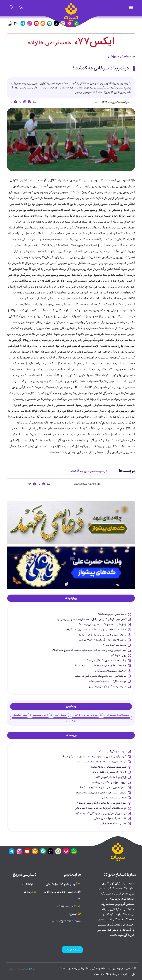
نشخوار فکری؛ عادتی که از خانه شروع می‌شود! (103, 788)
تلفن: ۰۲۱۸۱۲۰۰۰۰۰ (67, 907)
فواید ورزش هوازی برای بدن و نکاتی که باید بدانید (101, 813)
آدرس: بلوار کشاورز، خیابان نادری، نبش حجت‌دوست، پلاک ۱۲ (62, 892)
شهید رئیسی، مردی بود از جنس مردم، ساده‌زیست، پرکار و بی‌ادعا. (93, 757)
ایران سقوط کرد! (118, 655)
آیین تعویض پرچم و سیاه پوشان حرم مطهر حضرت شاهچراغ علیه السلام (89, 650)
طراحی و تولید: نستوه (22, 969)
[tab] (71, 598)
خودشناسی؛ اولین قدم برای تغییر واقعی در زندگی (101, 676)
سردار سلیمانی (20, 715)
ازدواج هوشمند (40, 715)
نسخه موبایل (72, 950)
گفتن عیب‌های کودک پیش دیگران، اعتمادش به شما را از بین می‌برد (92, 619)
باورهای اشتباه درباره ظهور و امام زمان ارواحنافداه (101, 793)
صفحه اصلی (127, 57)
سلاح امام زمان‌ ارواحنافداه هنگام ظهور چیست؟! (102, 803)
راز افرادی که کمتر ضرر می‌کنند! (111, 777)
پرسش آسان (60, 715)
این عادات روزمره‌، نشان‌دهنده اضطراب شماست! (102, 762)
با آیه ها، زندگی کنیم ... (115, 751)
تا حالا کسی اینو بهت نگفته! (112, 614)
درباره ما (28, 892)
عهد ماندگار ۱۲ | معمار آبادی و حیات (108, 681)
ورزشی (112, 57)
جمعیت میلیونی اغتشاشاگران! (111, 671)
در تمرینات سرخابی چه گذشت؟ (101, 68)
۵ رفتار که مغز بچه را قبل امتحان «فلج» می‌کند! (103, 640)
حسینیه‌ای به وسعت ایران (117, 715)
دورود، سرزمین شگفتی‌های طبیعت (108, 782)
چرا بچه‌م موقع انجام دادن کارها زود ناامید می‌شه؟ (101, 666)
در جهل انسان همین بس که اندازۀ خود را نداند (103, 635)
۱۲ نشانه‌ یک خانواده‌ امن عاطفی (110, 818)
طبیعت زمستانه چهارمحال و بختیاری (108, 686)
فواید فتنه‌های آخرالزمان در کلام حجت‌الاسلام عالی (101, 808)
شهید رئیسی (71, 721)
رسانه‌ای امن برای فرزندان (85, 715)
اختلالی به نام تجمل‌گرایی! (113, 824)
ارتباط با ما (27, 885)
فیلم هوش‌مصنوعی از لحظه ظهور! (109, 767)
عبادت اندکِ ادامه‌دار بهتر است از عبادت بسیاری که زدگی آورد (96, 630)
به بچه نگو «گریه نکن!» (115, 645)
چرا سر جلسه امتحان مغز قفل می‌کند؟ (107, 660)
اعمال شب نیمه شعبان (114, 798)
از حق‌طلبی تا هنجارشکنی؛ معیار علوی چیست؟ (103, 624)
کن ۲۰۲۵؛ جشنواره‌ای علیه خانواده (109, 772)
